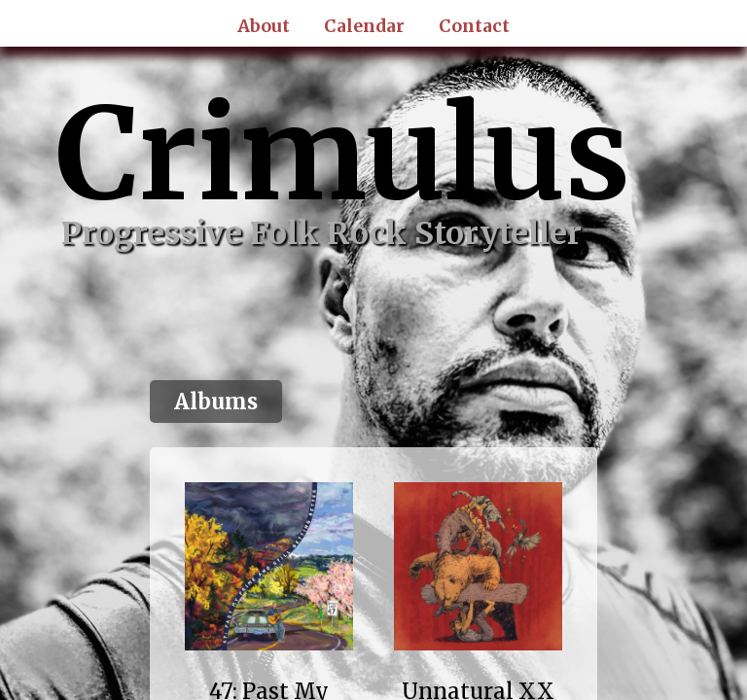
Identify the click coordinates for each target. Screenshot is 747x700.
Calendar (364, 26)
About (264, 26)
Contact (474, 26)
